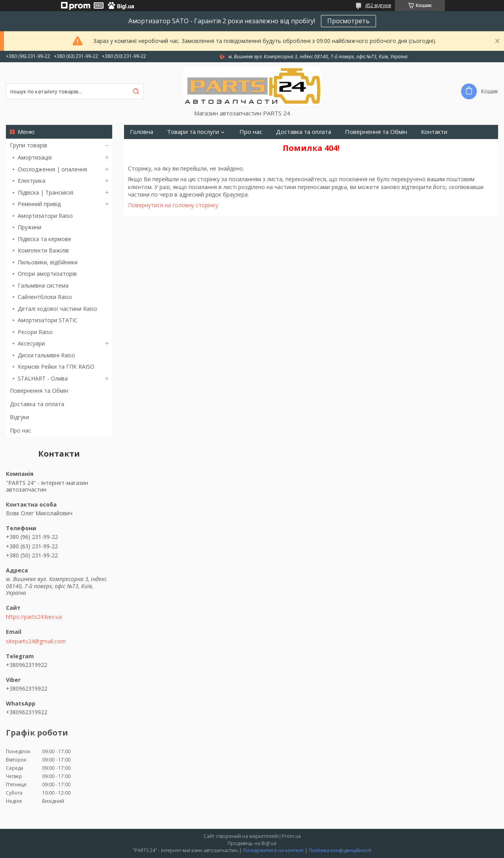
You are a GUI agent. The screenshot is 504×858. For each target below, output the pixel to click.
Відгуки (19, 417)
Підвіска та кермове (44, 239)
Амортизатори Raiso (45, 216)
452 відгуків (378, 5)
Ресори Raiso (35, 332)
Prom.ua (291, 836)
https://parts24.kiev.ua (34, 617)
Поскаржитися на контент (273, 850)
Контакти (434, 132)
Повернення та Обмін (39, 391)
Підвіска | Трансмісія (45, 192)
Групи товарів (29, 145)
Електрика (31, 181)
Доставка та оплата (37, 404)
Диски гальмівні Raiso (46, 355)
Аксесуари (31, 343)
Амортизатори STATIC (48, 320)
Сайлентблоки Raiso (45, 297)
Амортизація (35, 157)
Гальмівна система (43, 285)
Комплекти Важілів (43, 250)
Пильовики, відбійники (48, 262)
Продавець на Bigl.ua (252, 843)
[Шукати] (136, 91)
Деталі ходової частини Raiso (57, 309)
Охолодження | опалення (52, 169)
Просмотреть (348, 21)
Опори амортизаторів (47, 274)
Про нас (20, 430)
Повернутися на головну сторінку (173, 205)
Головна (142, 132)
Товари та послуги (193, 132)
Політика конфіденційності (340, 850)
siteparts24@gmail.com (36, 641)
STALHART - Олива (43, 378)
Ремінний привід (39, 204)
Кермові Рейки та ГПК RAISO (56, 367)
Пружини (30, 227)
